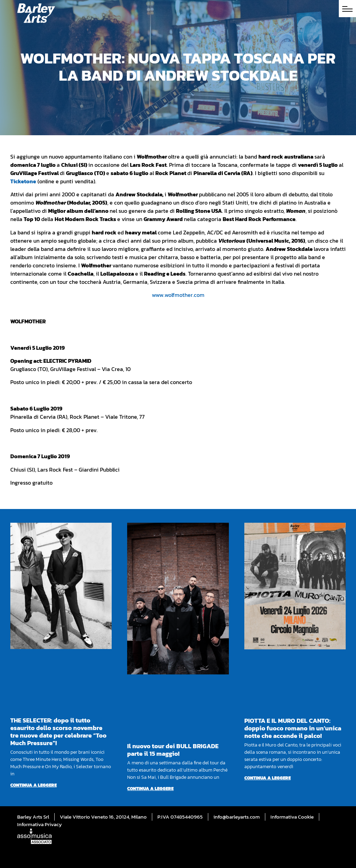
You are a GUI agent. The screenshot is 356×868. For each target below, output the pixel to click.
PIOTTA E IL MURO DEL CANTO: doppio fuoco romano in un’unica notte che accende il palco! (293, 728)
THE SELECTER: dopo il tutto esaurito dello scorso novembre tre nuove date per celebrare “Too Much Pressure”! (58, 732)
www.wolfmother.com (178, 295)
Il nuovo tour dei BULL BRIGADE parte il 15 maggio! (173, 750)
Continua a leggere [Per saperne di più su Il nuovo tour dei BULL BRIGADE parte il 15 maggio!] (150, 789)
